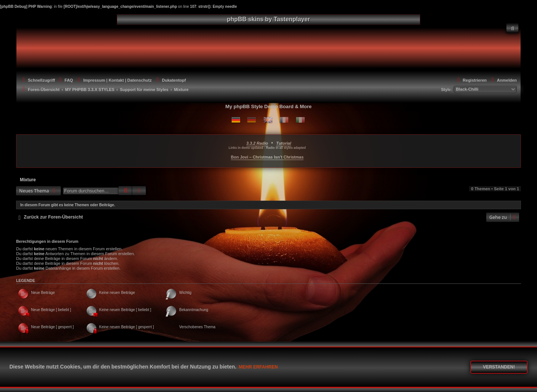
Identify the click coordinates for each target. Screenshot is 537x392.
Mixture (28, 180)
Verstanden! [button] (499, 367)
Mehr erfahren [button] (258, 367)
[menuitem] (512, 28)
